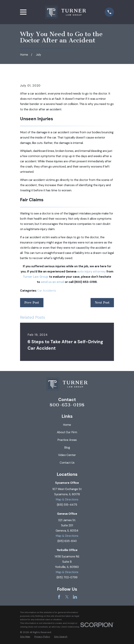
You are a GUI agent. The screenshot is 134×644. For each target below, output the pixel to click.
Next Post (102, 303)
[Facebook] (59, 597)
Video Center (67, 455)
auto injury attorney (91, 271)
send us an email (52, 282)
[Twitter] (67, 597)
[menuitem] (25, 637)
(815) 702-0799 (67, 577)
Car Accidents (47, 291)
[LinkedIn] (75, 597)
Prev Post (32, 303)
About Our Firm (67, 432)
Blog (67, 447)
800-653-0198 (67, 405)
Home (67, 425)
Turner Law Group (36, 277)
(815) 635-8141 (67, 541)
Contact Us (67, 463)
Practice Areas (67, 440)
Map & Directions (67, 499)
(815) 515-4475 (67, 505)
